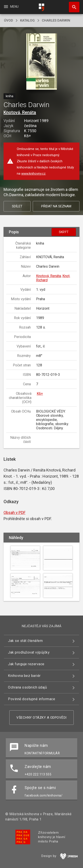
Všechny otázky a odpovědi (41, 718)
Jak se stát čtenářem (25, 641)
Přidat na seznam (56, 206)
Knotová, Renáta (20, 112)
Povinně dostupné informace (32, 699)
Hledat (72, 5)
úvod (9, 20)
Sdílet (17, 206)
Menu (11, 7)
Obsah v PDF (14, 513)
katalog (27, 20)
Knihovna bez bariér (24, 676)
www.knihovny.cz (33, 174)
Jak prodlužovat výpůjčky (29, 652)
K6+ (40, 394)
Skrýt (64, 232)
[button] (41, 62)
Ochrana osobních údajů (27, 687)
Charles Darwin (56, 20)
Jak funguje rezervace (26, 664)
